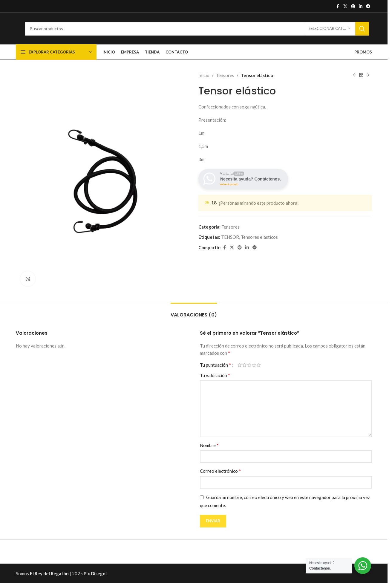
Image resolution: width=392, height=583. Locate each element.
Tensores (225, 75)
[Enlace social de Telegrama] (368, 6)
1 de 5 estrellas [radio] (240, 365)
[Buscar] (197, 29)
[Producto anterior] (354, 75)
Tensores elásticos (259, 237)
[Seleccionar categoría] (330, 29)
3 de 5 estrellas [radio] (249, 365)
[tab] (194, 312)
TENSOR (230, 237)
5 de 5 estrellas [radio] (259, 365)
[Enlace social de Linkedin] (361, 6)
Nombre (209, 445)
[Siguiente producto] (368, 75)
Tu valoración (215, 375)
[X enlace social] (345, 6)
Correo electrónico (220, 471)
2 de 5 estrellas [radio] (244, 365)
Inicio (204, 75)
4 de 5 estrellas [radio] (254, 365)
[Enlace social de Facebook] (338, 6)
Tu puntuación (215, 365)
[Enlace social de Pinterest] (353, 6)
